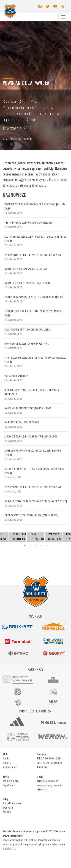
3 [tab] (35, 545)
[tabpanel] (35, 537)
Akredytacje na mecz (47, 781)
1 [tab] (25, 545)
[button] (63, 6)
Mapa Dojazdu (9, 785)
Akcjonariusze (10, 767)
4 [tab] (41, 545)
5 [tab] (46, 545)
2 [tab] (30, 545)
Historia (7, 763)
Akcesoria (8, 807)
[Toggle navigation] (63, 17)
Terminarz (42, 767)
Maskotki (7, 812)
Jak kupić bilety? (11, 781)
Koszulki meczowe (12, 803)
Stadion (6, 758)
